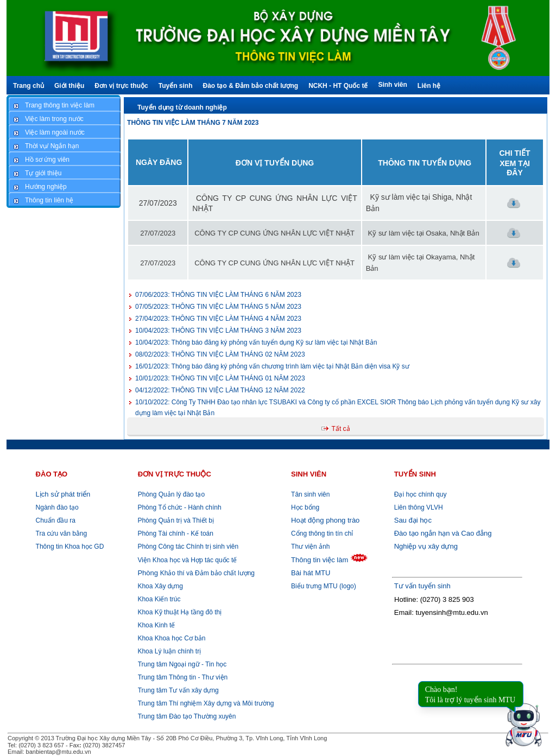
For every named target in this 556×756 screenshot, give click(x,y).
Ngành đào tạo (57, 507)
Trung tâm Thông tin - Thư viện (183, 677)
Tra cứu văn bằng (62, 533)
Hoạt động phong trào (325, 520)
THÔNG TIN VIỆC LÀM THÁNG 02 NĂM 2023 (220, 354)
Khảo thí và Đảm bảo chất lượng (195, 573)
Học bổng (305, 507)
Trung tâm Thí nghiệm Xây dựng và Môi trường (206, 703)
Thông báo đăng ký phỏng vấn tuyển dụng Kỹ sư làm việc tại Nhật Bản (256, 342)
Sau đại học (413, 520)
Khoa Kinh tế (155, 625)
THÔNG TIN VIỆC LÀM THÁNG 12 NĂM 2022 (220, 390)
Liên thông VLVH (419, 507)
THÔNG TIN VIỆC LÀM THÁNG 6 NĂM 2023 (218, 295)
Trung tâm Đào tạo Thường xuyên (187, 716)
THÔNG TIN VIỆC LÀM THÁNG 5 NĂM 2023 (218, 307)
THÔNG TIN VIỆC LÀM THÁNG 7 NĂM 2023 (193, 123)
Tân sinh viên (310, 494)
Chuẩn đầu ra (56, 520)
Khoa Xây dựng (159, 586)
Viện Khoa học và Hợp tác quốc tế (186, 560)
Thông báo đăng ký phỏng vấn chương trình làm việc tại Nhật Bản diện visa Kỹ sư (272, 366)
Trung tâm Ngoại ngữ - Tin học (182, 664)
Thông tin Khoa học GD (70, 547)
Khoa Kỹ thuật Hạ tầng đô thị (179, 612)
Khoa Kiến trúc (158, 599)
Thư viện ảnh (310, 547)
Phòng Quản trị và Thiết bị (175, 520)
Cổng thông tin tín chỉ (322, 533)
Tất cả (341, 429)
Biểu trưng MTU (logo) (324, 586)
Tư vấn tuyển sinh (422, 586)
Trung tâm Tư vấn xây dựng (178, 690)
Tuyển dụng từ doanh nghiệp (182, 107)
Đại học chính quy (421, 494)
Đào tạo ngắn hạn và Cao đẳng (443, 533)
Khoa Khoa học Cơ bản (170, 638)
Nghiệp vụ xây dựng (426, 546)
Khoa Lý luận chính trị (168, 651)
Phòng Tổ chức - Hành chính (179, 507)
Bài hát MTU (311, 573)
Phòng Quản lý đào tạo (171, 494)
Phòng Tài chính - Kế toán (175, 533)
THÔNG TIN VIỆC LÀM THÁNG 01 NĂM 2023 (220, 378)
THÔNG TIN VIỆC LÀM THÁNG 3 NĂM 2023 (218, 331)
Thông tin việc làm (320, 560)
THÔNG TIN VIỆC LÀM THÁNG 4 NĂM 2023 (218, 319)
